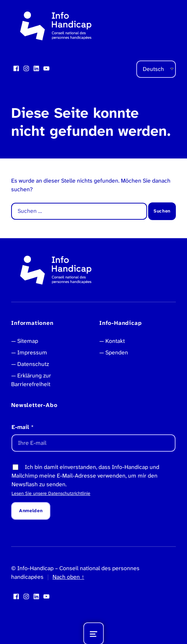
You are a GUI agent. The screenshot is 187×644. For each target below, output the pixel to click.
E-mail (23, 427)
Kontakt (115, 341)
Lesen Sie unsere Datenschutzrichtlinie (51, 493)
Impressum (32, 352)
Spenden (117, 352)
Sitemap (28, 341)
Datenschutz (33, 364)
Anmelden (31, 511)
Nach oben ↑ (68, 577)
